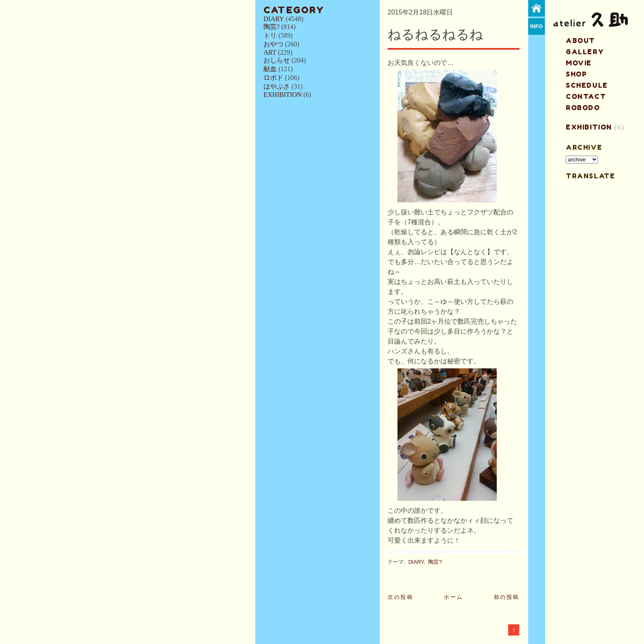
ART (270, 52)
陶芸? (272, 27)
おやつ (273, 44)
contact (586, 96)
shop (576, 74)
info (537, 26)
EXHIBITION (282, 95)
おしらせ (277, 60)
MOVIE (579, 63)
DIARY (274, 19)
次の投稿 (400, 597)
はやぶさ (277, 86)
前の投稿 (507, 597)
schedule (587, 85)
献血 (270, 69)
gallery (585, 52)
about (581, 41)
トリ (270, 35)
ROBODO (583, 108)
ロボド (273, 78)
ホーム (454, 597)
